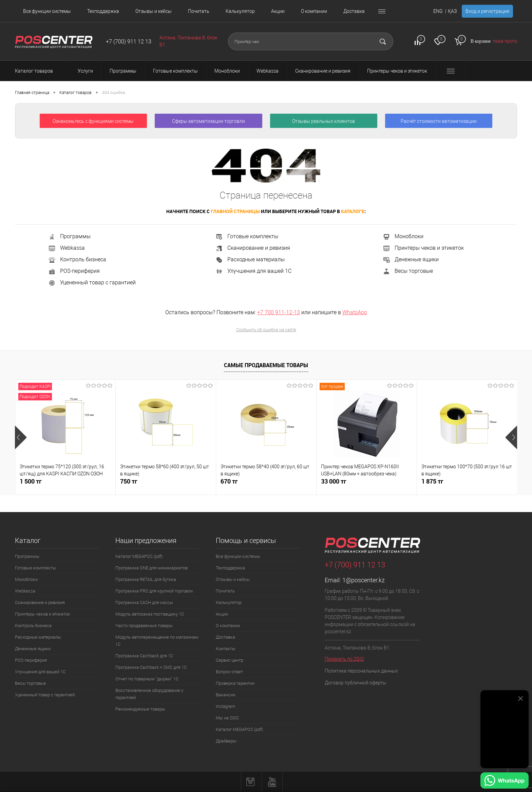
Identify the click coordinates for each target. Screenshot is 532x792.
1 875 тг (432, 481)
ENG (438, 11)
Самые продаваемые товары (266, 365)
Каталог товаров (40, 71)
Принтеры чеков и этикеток (423, 248)
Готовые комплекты (247, 236)
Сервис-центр (230, 660)
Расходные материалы (250, 259)
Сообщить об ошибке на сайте (266, 330)
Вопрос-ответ (229, 672)
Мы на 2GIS (227, 718)
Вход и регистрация (487, 11)
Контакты (226, 649)
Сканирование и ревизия (253, 248)
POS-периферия (74, 271)
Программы (69, 236)
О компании (314, 11)
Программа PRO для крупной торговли (154, 591)
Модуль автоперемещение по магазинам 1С (157, 641)
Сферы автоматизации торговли (208, 121)
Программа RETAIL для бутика (146, 579)
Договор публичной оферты (356, 683)
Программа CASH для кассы (144, 602)
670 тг (229, 481)
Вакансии (225, 695)
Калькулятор (240, 11)
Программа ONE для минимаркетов (151, 568)
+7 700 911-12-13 (279, 312)
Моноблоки (403, 236)
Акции (278, 11)
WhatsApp (355, 312)
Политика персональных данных (361, 671)
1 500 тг (31, 481)
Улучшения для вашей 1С (253, 271)
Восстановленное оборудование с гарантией (149, 694)
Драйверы (226, 741)
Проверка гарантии (235, 683)
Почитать (199, 11)
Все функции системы (47, 11)
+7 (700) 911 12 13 (129, 42)
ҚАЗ (452, 11)
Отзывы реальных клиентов (324, 121)
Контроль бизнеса (77, 259)
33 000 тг (334, 481)
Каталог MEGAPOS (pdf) (139, 556)
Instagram (226, 706)
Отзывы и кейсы (154, 11)
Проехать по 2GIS (344, 659)
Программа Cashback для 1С (144, 656)
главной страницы (235, 211)
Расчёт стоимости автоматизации (439, 121)
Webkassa (66, 248)
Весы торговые (408, 271)
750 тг (129, 481)
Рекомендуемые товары (140, 709)
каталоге (353, 211)
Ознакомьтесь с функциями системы (93, 121)
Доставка (354, 11)
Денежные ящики (411, 259)
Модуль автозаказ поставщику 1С (150, 614)
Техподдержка (103, 11)
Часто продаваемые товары (144, 626)
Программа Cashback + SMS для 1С (151, 667)
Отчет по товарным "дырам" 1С (147, 679)
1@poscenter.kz (364, 580)
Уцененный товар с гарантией (92, 282)
